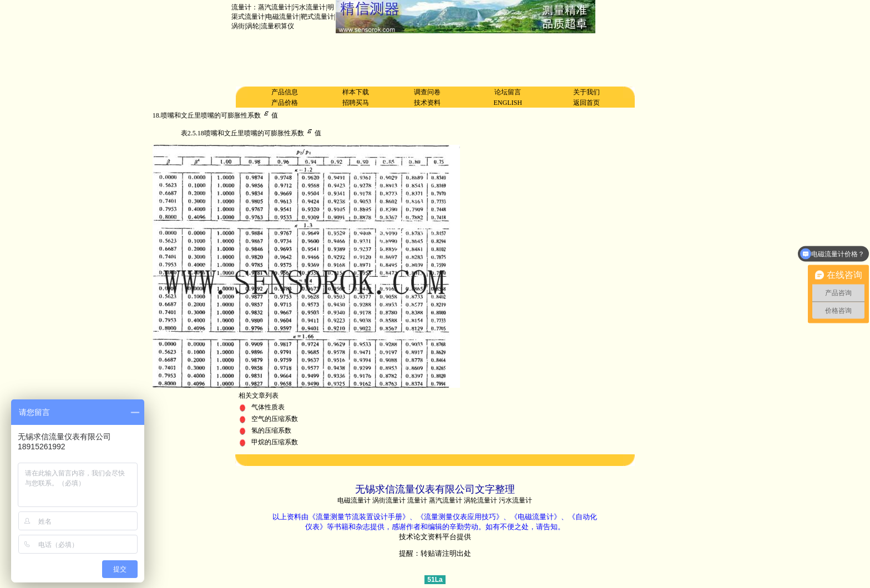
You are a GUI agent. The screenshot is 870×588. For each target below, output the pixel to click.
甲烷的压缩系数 (275, 442)
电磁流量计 (354, 500)
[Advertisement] (435, 60)
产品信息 (285, 92)
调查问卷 (427, 92)
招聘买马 (356, 103)
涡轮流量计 (480, 500)
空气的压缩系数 (275, 419)
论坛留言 (508, 92)
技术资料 (427, 103)
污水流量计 (515, 500)
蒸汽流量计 (446, 500)
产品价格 (285, 103)
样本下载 (356, 92)
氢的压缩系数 (271, 430)
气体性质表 (268, 407)
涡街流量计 (389, 500)
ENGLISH (508, 103)
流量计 (417, 500)
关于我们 (586, 92)
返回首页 (586, 103)
